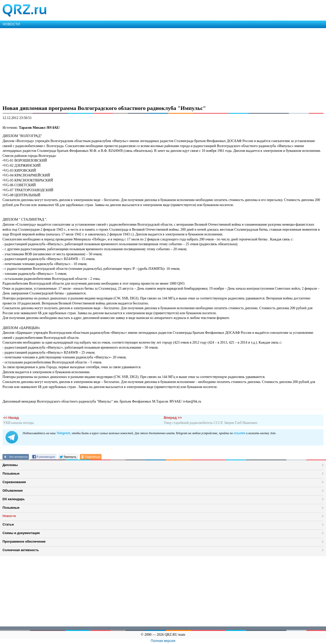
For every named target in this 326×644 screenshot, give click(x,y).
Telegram (63, 433)
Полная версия (163, 641)
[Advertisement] (151, 66)
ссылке (239, 433)
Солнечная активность (21, 550)
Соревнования (14, 482)
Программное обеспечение (24, 541)
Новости (9, 516)
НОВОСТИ (11, 24)
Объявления (13, 491)
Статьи (8, 524)
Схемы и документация (21, 533)
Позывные (11, 473)
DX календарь (14, 499)
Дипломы (10, 465)
